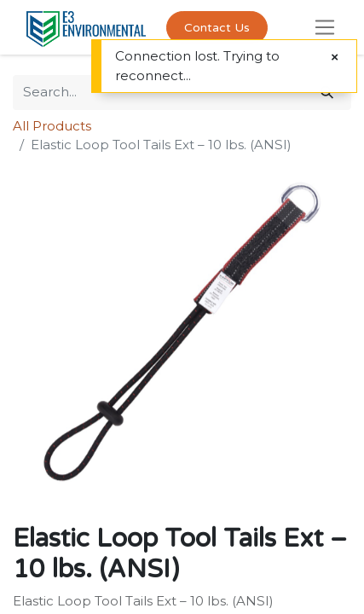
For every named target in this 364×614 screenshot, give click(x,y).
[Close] (335, 58)
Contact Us (217, 28)
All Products (52, 126)
